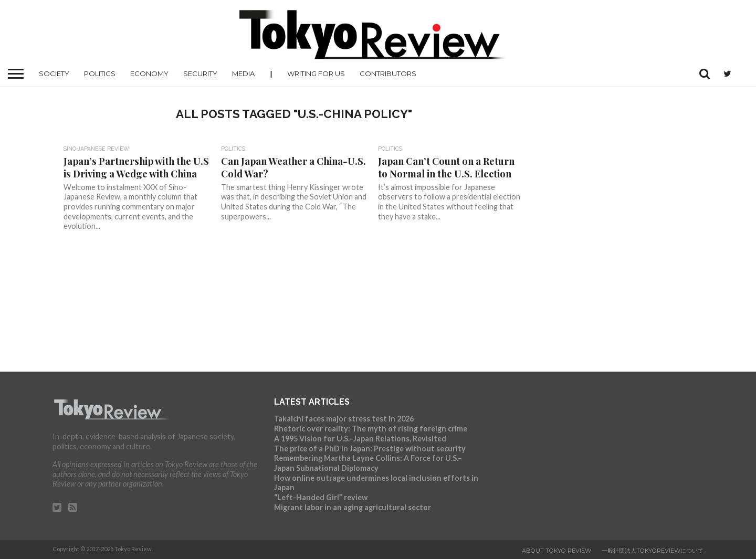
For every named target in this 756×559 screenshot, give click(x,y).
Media (243, 73)
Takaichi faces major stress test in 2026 (344, 419)
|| (271, 73)
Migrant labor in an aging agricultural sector (353, 507)
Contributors (388, 73)
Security (200, 73)
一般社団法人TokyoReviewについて (653, 551)
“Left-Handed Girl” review (321, 497)
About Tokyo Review (556, 551)
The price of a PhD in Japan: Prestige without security (370, 449)
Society (54, 73)
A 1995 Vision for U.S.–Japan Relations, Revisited (360, 439)
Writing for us (316, 73)
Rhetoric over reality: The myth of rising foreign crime (371, 429)
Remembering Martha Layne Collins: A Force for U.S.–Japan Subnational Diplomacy (368, 463)
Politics (100, 73)
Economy (149, 73)
